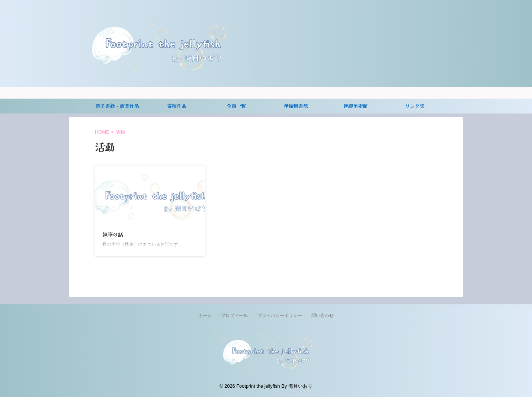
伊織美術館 (355, 106)
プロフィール (234, 316)
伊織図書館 (296, 106)
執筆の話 (113, 234)
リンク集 (415, 106)
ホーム (205, 316)
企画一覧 (236, 106)
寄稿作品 (177, 106)
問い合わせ (323, 316)
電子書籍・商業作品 (117, 106)
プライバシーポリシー (280, 316)
